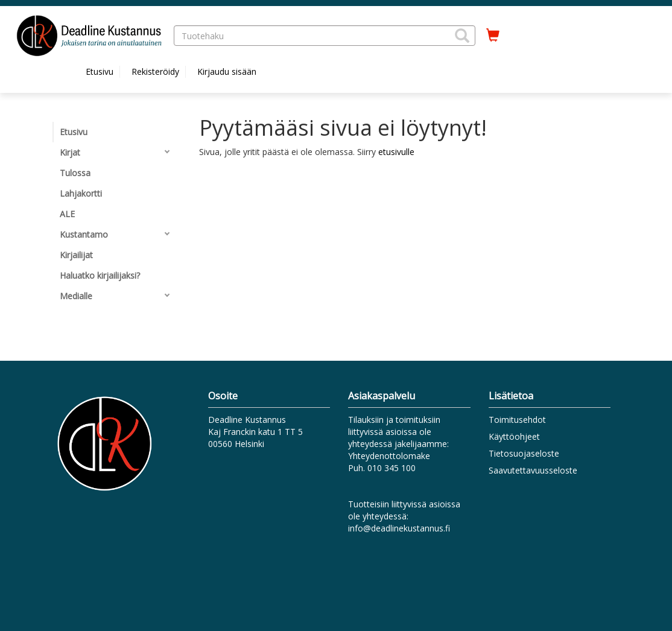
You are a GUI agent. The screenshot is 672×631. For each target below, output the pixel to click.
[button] (462, 36)
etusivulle (396, 152)
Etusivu (100, 71)
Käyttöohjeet (514, 436)
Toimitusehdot (517, 420)
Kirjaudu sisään (227, 71)
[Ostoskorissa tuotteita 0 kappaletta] (493, 36)
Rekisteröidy (155, 71)
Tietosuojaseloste (524, 453)
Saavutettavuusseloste (533, 470)
